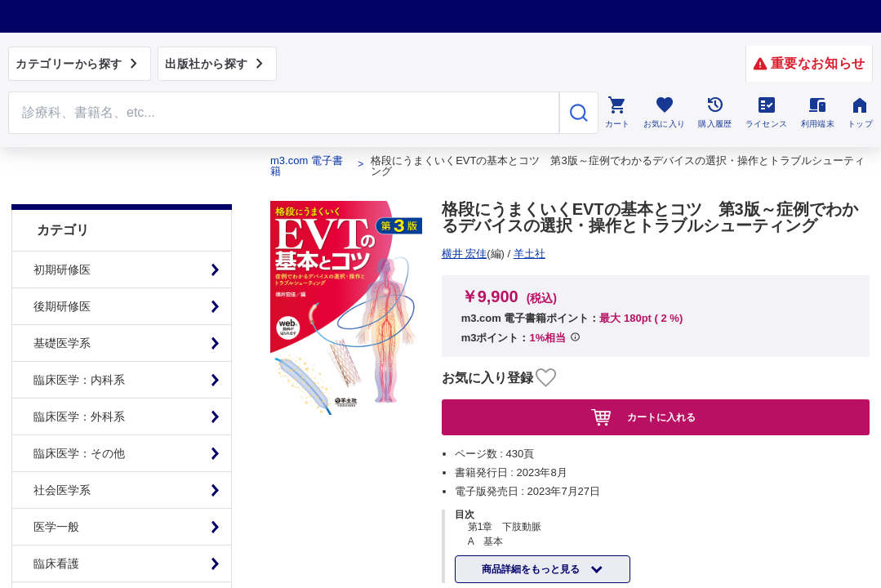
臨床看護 (56, 523)
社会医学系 (62, 449)
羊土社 (463, 254)
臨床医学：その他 (79, 412)
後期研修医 (62, 265)
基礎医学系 (62, 302)
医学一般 (56, 486)
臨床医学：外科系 (79, 376)
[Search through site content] (284, 113)
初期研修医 (62, 229)
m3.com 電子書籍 (307, 166)
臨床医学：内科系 (79, 339)
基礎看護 (56, 559)
